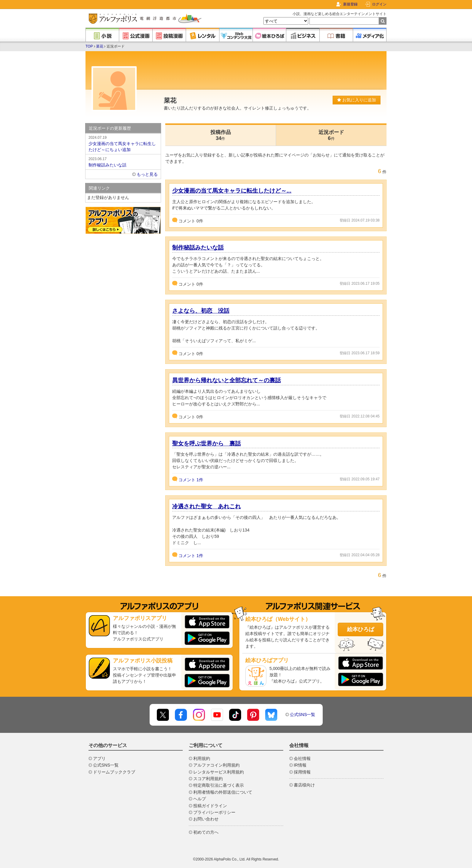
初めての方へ (206, 832)
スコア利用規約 (208, 779)
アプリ (99, 758)
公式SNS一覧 (303, 715)
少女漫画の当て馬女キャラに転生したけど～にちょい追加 (123, 143)
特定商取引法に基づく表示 (219, 785)
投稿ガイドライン (210, 806)
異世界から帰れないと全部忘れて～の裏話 (227, 380)
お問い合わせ (206, 819)
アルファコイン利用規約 (216, 765)
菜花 (100, 46)
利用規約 (202, 758)
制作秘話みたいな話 (198, 248)
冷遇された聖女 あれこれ (206, 506)
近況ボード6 (331, 135)
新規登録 (350, 4)
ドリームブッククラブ (114, 772)
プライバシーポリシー (214, 812)
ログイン (379, 4)
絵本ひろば (361, 629)
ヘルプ (200, 799)
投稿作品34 (221, 135)
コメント (191, 480)
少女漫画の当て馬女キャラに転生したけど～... (232, 191)
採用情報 (302, 772)
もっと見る (147, 174)
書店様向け (304, 785)
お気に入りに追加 (357, 100)
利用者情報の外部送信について (223, 792)
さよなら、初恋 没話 (201, 311)
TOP (89, 46)
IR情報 (300, 765)
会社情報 (302, 758)
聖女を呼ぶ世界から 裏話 (206, 443)
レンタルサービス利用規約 (219, 772)
